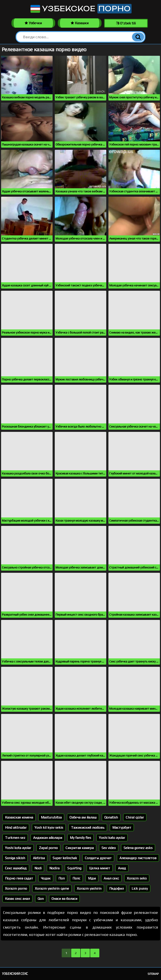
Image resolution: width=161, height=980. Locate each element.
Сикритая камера (80, 848)
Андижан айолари (48, 838)
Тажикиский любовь (88, 828)
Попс (76, 878)
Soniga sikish (15, 858)
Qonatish (111, 817)
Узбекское (81, 9)
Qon (41, 899)
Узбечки (33, 23)
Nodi (38, 868)
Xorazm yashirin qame (52, 888)
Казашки (80, 23)
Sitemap (153, 974)
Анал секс (111, 878)
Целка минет (100, 868)
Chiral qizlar (135, 817)
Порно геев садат (19, 878)
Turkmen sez (15, 838)
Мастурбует (122, 828)
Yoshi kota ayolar (18, 848)
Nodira (54, 868)
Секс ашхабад (16, 868)
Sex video (109, 848)
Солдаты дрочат (98, 858)
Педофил (117, 888)
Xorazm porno (16, 888)
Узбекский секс (15, 974)
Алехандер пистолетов (138, 858)
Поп (62, 878)
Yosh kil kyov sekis (49, 828)
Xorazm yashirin (89, 888)
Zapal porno (48, 848)
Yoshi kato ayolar (112, 838)
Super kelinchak (65, 858)
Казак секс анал (17, 899)
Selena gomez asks (138, 848)
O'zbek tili (126, 23)
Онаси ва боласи (64, 899)
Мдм (92, 878)
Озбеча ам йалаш (83, 817)
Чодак (46, 878)
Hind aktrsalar (16, 828)
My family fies (80, 838)
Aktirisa (39, 858)
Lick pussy (140, 888)
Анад (122, 868)
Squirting (74, 868)
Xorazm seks (137, 878)
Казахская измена (19, 817)
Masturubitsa (51, 817)
